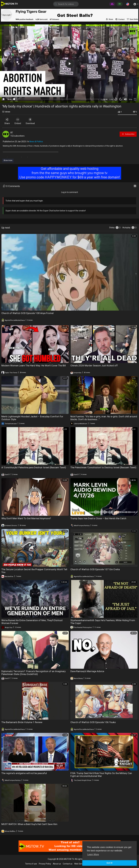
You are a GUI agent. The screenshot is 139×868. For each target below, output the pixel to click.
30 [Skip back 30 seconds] (116, 99)
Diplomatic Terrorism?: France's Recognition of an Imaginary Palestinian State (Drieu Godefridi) (34, 673)
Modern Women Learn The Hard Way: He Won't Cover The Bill (34, 366)
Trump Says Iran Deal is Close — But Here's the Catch (98, 518)
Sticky (112, 228)
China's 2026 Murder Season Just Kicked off (94, 366)
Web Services (80, 864)
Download (32, 121)
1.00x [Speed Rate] (111, 99)
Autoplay (126, 228)
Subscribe (128, 134)
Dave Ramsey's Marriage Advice (87, 671)
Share (7, 121)
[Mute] (125, 99)
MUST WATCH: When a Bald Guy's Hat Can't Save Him (29, 824)
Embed (19, 121)
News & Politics (36, 142)
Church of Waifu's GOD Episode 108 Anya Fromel (27, 313)
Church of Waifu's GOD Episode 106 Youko (93, 722)
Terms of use (31, 864)
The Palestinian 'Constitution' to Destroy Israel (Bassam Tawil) (103, 467)
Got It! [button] (110, 863)
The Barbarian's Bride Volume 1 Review (22, 722)
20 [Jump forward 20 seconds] (121, 99)
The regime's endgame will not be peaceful (24, 773)
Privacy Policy (45, 864)
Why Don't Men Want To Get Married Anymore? (26, 518)
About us (57, 864)
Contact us (68, 864)
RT (12, 133)
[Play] (4, 99)
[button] (128, 4)
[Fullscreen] (135, 99)
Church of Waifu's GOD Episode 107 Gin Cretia (95, 569)
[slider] (57, 99)
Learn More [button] (93, 854)
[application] (69, 64)
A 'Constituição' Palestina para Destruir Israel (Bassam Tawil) (34, 467)
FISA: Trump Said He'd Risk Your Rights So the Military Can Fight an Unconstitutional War (101, 775)
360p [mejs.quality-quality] (130, 99)
